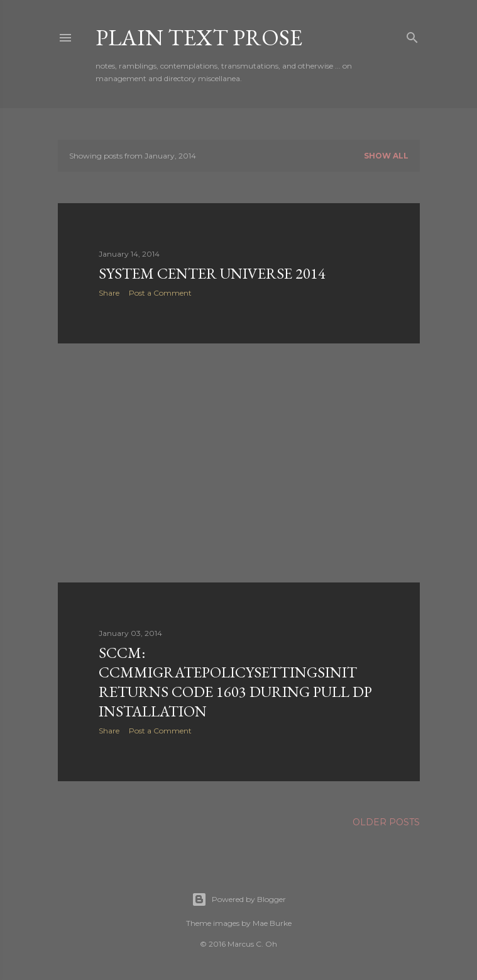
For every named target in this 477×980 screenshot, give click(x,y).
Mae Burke (272, 923)
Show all (386, 156)
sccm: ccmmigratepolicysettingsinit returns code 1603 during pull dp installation (235, 682)
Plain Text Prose (199, 37)
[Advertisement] (239, 463)
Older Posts (386, 822)
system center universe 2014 (212, 273)
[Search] (412, 35)
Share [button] (109, 293)
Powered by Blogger (239, 899)
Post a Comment (160, 293)
